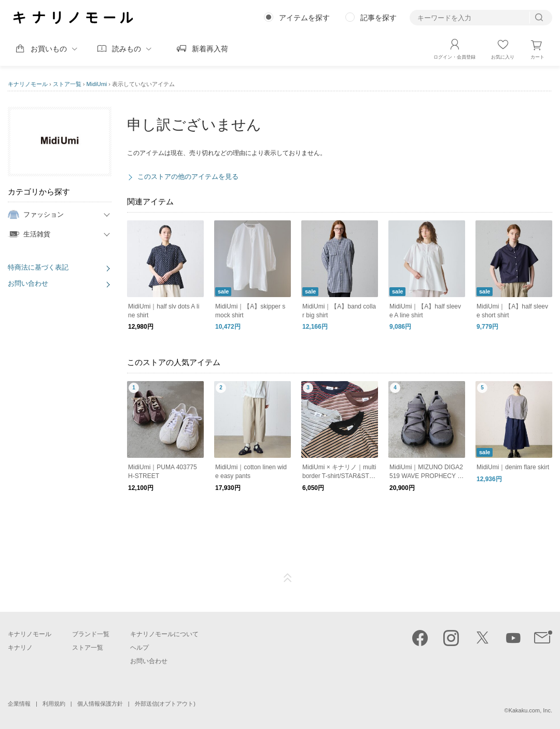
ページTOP (288, 578)
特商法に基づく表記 (38, 267)
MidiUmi (97, 84)
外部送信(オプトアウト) (165, 704)
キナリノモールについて (164, 634)
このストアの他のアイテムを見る (188, 177)
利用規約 (54, 704)
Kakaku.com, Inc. (530, 710)
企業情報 (19, 704)
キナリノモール (28, 84)
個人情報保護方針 (100, 704)
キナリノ (20, 648)
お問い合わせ (28, 283)
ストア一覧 (67, 84)
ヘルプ (139, 648)
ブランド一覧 (91, 634)
